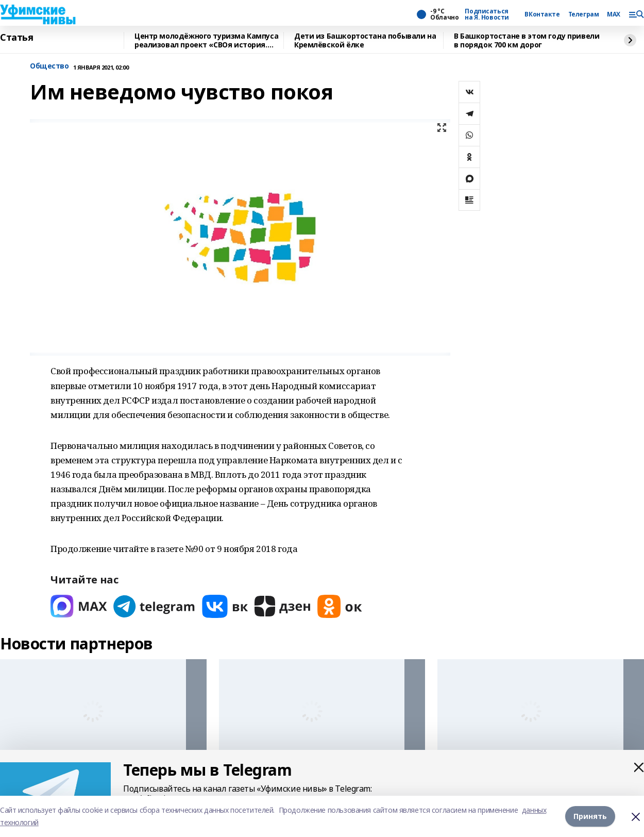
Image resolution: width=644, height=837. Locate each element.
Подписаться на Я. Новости (487, 14)
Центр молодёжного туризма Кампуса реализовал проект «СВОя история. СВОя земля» (206, 40)
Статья (16, 38)
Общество (49, 66)
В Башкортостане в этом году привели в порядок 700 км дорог (527, 40)
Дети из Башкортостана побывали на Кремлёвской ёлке (365, 40)
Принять (590, 816)
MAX (614, 14)
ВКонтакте (542, 14)
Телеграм (584, 14)
